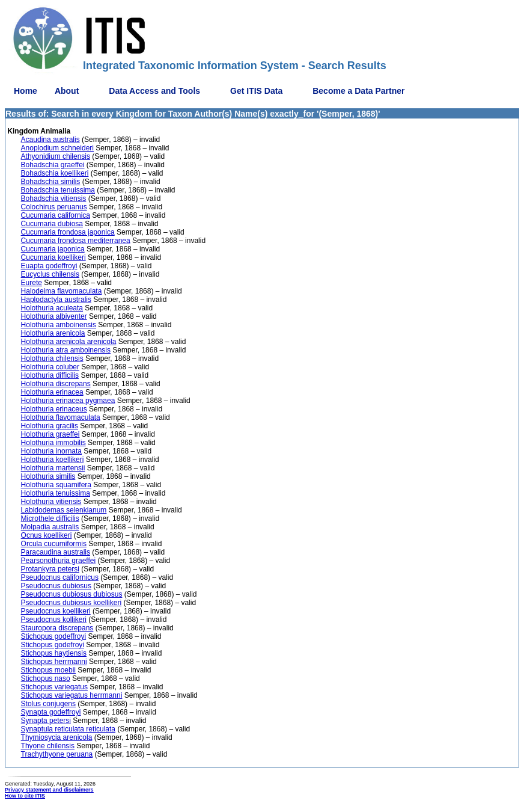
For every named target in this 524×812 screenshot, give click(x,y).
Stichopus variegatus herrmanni (72, 695)
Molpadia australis (50, 527)
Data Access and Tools (154, 91)
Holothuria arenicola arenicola (69, 342)
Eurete (32, 283)
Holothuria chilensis (52, 358)
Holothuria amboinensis (59, 325)
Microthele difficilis (50, 518)
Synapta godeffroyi (51, 712)
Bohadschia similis (51, 182)
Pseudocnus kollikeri (54, 620)
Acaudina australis (50, 140)
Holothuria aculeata (52, 308)
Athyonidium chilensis (56, 156)
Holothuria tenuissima (56, 493)
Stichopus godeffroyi (54, 636)
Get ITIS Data (256, 91)
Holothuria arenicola (53, 333)
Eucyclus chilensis (50, 274)
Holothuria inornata (51, 451)
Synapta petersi (46, 721)
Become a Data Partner (358, 91)
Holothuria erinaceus (54, 409)
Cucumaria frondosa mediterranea (76, 241)
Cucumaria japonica (53, 249)
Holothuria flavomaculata (61, 417)
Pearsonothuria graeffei (59, 561)
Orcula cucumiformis (54, 544)
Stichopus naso (46, 678)
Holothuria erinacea (52, 392)
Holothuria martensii (53, 468)
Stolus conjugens (48, 704)
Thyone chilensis (48, 746)
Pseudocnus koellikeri (56, 611)
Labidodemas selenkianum (64, 510)
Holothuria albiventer (54, 316)
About (67, 91)
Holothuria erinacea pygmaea (68, 401)
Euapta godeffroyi (49, 266)
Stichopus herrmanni (54, 662)
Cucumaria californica (56, 215)
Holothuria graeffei (50, 434)
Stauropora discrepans (57, 628)
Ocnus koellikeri (47, 535)
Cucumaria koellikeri (53, 257)
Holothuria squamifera (56, 485)
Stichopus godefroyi (53, 645)
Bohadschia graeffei (53, 165)
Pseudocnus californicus (60, 577)
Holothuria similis (48, 476)
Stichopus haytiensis (54, 653)
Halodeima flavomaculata (62, 291)
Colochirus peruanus (54, 207)
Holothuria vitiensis (51, 502)
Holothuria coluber (50, 367)
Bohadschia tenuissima (58, 190)
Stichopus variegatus (54, 687)
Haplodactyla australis (56, 300)
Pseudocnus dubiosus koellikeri (71, 603)
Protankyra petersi (50, 569)
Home (26, 91)
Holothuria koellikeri (53, 460)
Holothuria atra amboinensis (66, 350)
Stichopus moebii (48, 670)
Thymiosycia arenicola (57, 737)
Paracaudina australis (56, 552)
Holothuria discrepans (56, 384)
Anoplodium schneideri (57, 148)
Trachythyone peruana (57, 754)
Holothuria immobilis (53, 443)
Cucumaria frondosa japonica (68, 232)
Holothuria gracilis (50, 426)
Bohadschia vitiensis (54, 198)
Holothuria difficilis (50, 375)
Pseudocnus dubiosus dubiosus (72, 594)
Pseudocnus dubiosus (56, 586)
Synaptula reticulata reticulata (68, 729)
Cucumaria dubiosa (52, 224)
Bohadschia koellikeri (55, 173)
